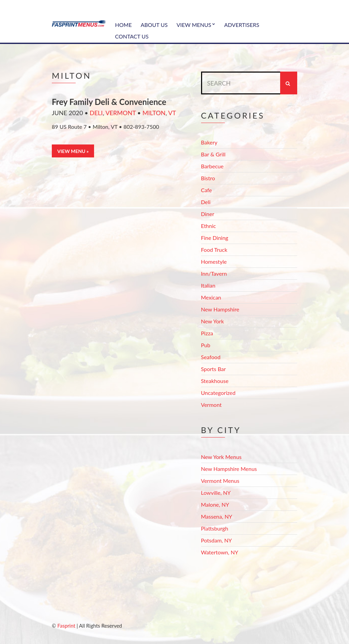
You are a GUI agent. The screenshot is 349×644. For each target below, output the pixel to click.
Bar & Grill (213, 154)
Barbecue (212, 166)
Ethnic (209, 226)
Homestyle (214, 262)
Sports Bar (214, 369)
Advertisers (242, 25)
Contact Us (132, 36)
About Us (154, 25)
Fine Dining (215, 238)
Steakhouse (215, 381)
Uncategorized (218, 393)
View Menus (194, 25)
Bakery (209, 142)
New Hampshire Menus (229, 469)
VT (172, 113)
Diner (208, 214)
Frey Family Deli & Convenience (109, 102)
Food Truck (214, 250)
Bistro (208, 178)
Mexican (211, 297)
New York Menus (221, 457)
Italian (208, 285)
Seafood (211, 357)
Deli (96, 113)
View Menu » (73, 151)
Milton (154, 113)
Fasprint (66, 626)
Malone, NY (215, 504)
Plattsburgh (215, 528)
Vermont (120, 113)
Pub (206, 345)
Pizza (207, 333)
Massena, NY (217, 516)
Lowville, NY (216, 493)
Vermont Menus (220, 481)
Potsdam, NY (217, 540)
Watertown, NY (220, 552)
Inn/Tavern (214, 273)
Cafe (207, 190)
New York (213, 321)
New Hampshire (220, 309)
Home (124, 25)
